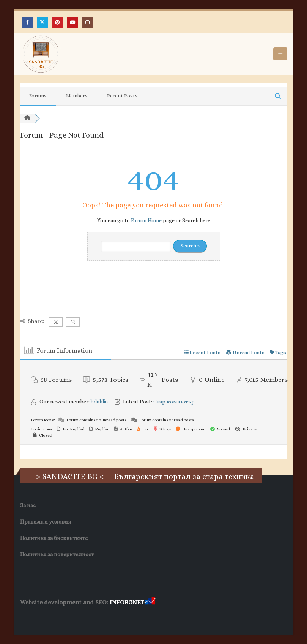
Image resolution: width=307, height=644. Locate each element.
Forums (38, 96)
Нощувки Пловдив (162, 617)
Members (77, 96)
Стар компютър (174, 402)
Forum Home (146, 220)
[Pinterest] (57, 22)
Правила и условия (46, 522)
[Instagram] (87, 22)
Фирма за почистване (106, 617)
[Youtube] (72, 22)
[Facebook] (28, 22)
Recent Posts (122, 96)
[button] (280, 54)
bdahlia (99, 402)
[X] (42, 22)
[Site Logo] (41, 54)
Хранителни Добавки (47, 617)
